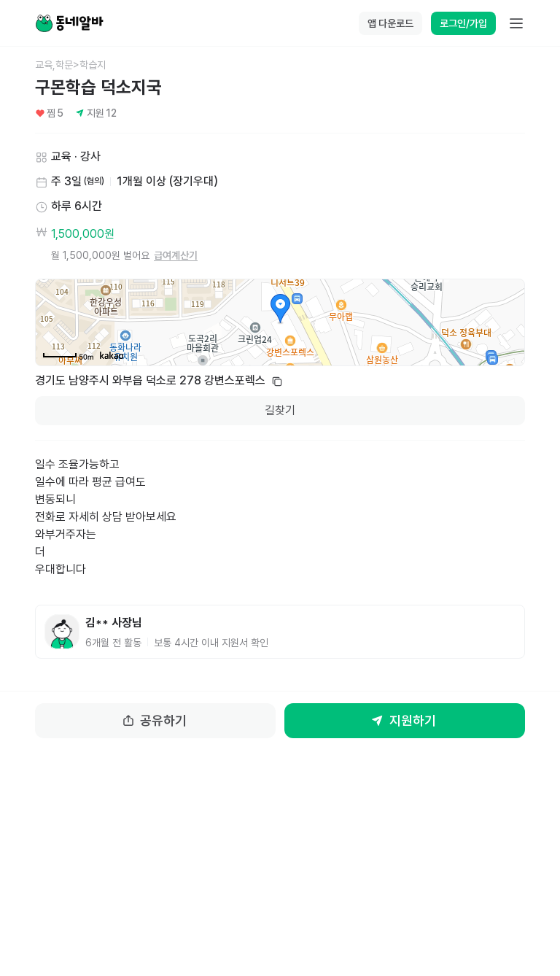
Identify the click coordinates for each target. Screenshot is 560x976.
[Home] (69, 23)
